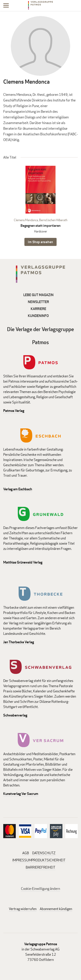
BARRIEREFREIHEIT (40, 867)
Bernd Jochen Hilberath (53, 220)
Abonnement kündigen (56, 909)
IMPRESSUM (22, 860)
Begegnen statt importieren (40, 226)
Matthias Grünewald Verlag (23, 562)
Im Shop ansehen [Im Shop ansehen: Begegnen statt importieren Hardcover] (40, 242)
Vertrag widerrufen (23, 909)
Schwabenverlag (15, 715)
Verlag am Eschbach (18, 489)
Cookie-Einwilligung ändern (40, 889)
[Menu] (6, 6)
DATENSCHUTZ (44, 853)
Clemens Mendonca (26, 220)
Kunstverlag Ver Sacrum (21, 794)
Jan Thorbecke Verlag (19, 642)
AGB (26, 853)
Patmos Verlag (14, 411)
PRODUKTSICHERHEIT (48, 860)
